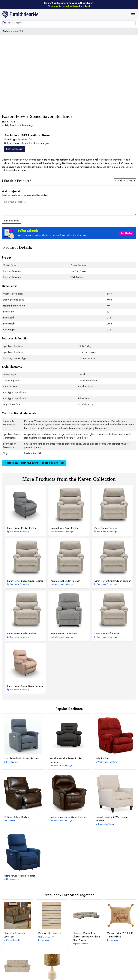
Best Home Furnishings (22, 125)
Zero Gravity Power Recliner (21, 758)
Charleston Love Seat (15, 935)
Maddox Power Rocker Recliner (66, 760)
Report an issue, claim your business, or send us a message (34, 463)
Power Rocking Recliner (19, 876)
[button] (134, 15)
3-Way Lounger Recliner (112, 819)
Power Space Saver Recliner (25, 581)
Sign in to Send (11, 221)
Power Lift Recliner (64, 634)
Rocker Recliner (106, 528)
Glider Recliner (17, 817)
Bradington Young (106, 824)
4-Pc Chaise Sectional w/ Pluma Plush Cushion (86, 937)
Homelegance (12, 879)
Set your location (15, 149)
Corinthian (11, 820)
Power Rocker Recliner (22, 528)
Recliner (103, 758)
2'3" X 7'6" (50, 935)
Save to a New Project (125, 181)
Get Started (126, 233)
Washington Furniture (107, 762)
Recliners (7, 31)
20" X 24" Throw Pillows (120, 935)
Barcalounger (12, 762)
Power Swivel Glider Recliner (112, 581)
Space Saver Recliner (65, 528)
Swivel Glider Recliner (65, 581)
